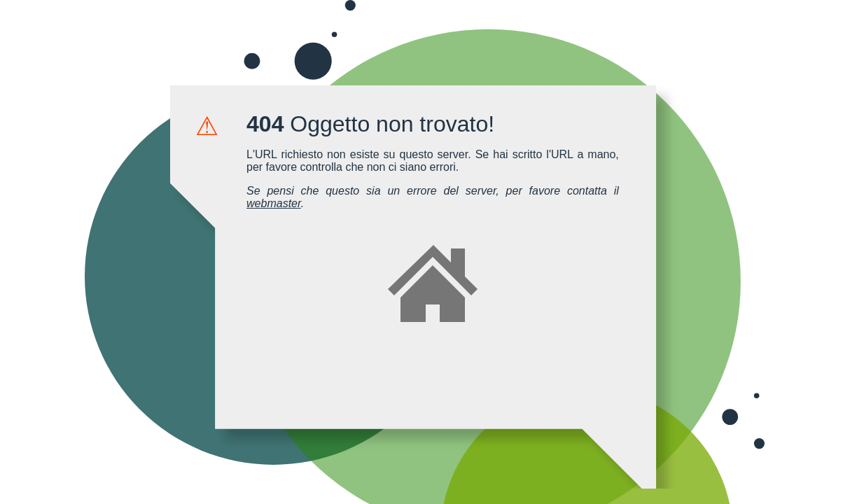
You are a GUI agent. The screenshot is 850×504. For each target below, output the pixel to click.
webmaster (274, 203)
